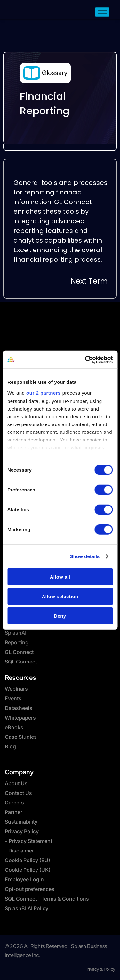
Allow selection (60, 596)
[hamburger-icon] (102, 12)
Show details (85, 556)
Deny (60, 616)
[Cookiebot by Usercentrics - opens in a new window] (85, 359)
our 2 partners (44, 393)
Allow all (60, 576)
